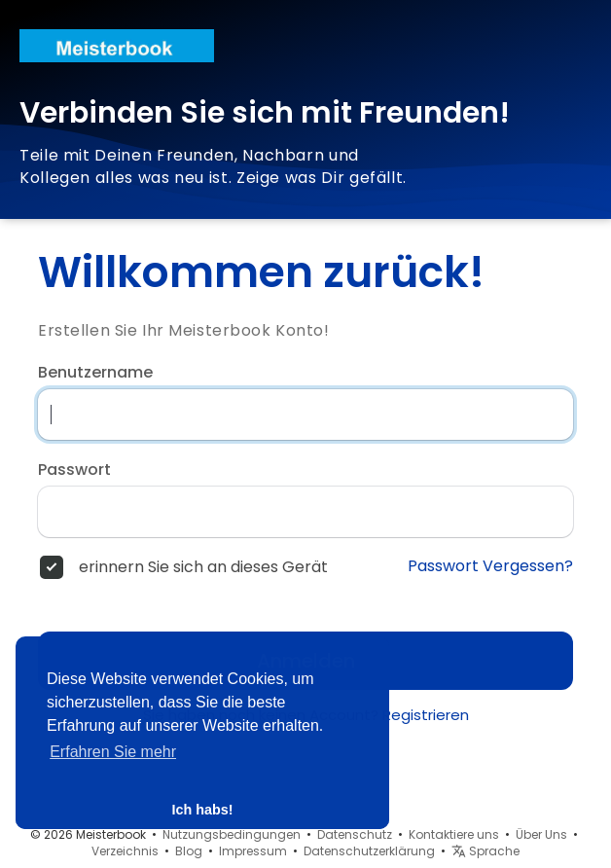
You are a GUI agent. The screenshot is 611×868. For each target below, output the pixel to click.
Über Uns (541, 834)
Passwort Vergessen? (490, 566)
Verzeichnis (125, 851)
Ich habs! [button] (202, 810)
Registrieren (426, 715)
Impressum (253, 851)
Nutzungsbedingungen (232, 834)
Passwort (74, 470)
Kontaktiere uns (454, 834)
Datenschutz (355, 834)
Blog (189, 851)
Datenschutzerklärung (369, 851)
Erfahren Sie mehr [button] (113, 752)
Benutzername (95, 373)
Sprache (485, 851)
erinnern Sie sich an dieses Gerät (203, 567)
